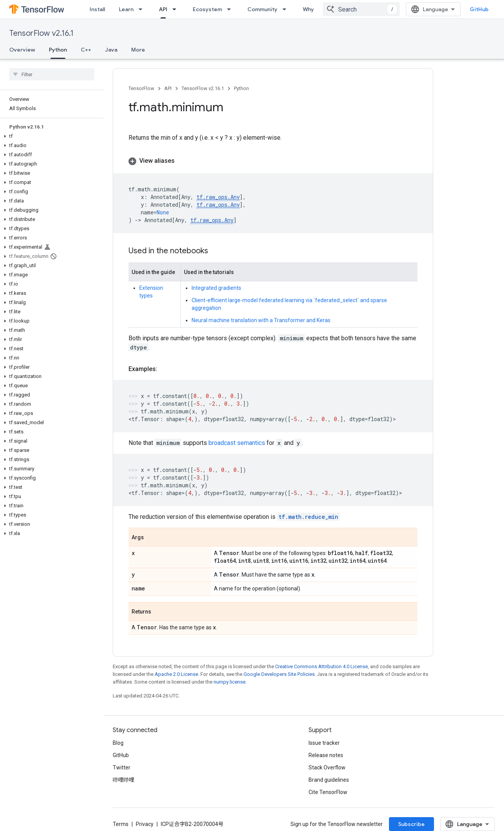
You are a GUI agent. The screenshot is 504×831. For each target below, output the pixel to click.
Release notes (326, 755)
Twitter (122, 767)
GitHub (479, 9)
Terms (121, 824)
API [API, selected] (163, 9)
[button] (50, 136)
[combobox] (361, 9)
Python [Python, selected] (58, 50)
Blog (118, 743)
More (138, 50)
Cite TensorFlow (328, 792)
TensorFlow (141, 88)
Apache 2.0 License (176, 674)
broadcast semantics (237, 443)
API (168, 88)
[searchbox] (52, 74)
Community (262, 9)
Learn (126, 9)
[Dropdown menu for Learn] (143, 9)
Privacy (145, 824)
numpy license (229, 682)
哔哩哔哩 (123, 780)
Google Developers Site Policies (279, 674)
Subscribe (411, 824)
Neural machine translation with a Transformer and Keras (261, 320)
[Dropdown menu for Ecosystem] (231, 9)
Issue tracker (324, 743)
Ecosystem (207, 9)
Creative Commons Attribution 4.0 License (321, 666)
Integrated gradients (216, 288)
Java (111, 50)
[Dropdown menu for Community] (287, 9)
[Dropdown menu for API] (177, 9)
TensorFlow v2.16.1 (41, 33)
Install (97, 9)
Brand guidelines (329, 780)
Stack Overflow (327, 767)
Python (241, 88)
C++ (86, 50)
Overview (22, 50)
